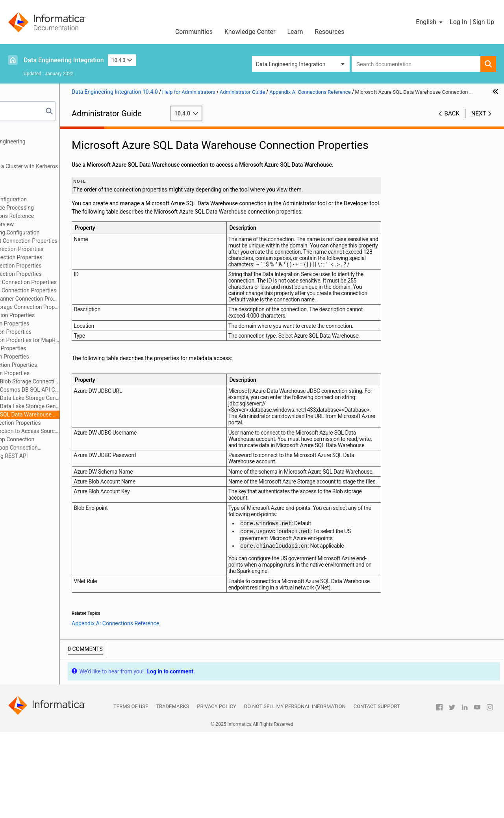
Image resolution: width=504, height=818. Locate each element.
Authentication (31, 158)
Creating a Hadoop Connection (63, 439)
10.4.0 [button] (122, 60)
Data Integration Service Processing (57, 208)
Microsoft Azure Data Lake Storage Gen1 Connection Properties (75, 398)
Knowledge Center (250, 32)
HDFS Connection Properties (60, 323)
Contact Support (377, 792)
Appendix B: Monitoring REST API (54, 456)
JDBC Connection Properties (60, 357)
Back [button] (452, 122)
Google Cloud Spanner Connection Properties (75, 299)
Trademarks (172, 792)
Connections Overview (52, 224)
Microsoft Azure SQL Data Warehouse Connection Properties (75, 415)
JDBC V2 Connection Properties (64, 365)
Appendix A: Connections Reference (57, 216)
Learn (295, 32)
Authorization (29, 183)
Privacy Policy (216, 792)
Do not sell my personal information (295, 792)
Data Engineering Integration (64, 60)
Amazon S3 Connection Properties (67, 249)
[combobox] (416, 64)
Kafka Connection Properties (60, 373)
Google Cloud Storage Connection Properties (75, 307)
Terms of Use (131, 792)
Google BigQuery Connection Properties (74, 290)
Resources (330, 32)
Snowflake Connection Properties (66, 423)
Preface (22, 133)
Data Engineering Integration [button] (291, 64)
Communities (194, 32)
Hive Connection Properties (58, 348)
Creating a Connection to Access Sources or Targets (75, 431)
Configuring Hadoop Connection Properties (61, 448)
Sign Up (483, 22)
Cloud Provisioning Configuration (53, 199)
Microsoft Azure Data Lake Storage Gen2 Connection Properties (75, 406)
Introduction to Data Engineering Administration (52, 146)
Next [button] (479, 122)
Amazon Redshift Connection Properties (74, 241)
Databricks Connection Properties (66, 274)
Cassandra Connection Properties (66, 266)
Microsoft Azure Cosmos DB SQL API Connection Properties (75, 390)
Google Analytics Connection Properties (74, 282)
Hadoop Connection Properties (63, 315)
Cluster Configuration (39, 191)
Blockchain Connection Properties (67, 257)
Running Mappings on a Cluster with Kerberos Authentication (69, 170)
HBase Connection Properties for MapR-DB (75, 340)
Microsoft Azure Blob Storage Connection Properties (75, 381)
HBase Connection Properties (61, 332)
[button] (430, 22)
